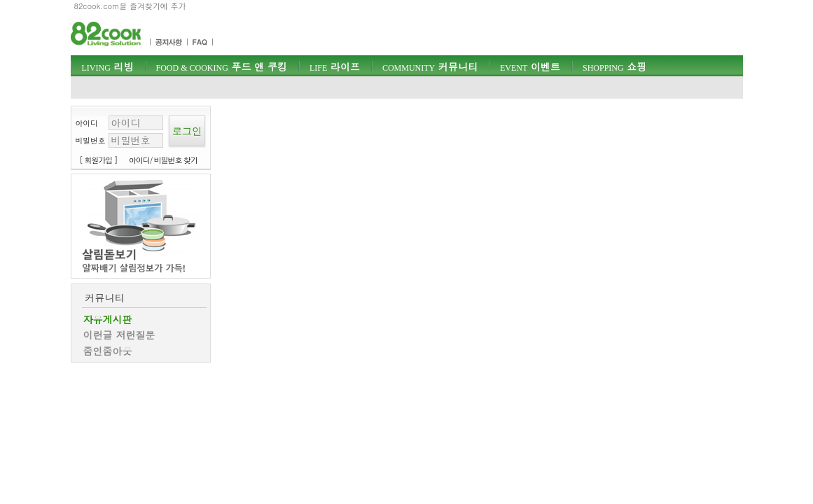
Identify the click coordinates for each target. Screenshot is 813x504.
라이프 (335, 66)
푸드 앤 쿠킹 (222, 66)
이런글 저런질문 (119, 335)
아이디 (87, 123)
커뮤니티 (430, 66)
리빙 (108, 66)
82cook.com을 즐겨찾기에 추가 (130, 6)
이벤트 (530, 66)
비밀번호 (91, 140)
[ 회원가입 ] (99, 160)
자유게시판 (108, 319)
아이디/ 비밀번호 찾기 (163, 160)
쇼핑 (614, 66)
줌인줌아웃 (108, 351)
